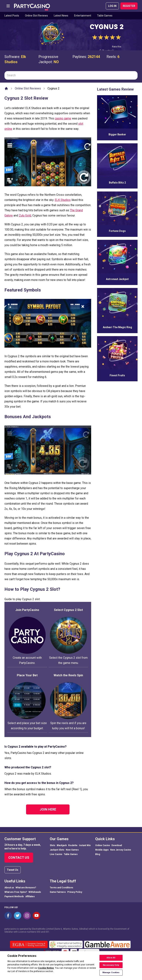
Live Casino (56, 854)
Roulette (73, 845)
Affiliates (30, 896)
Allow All (111, 960)
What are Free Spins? (16, 892)
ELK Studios (63, 200)
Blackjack (62, 845)
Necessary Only (111, 967)
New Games (72, 850)
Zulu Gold (25, 215)
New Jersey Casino (121, 850)
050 (39, 932)
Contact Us (19, 857)
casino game (63, 118)
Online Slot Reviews (36, 16)
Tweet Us (13, 870)
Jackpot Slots (57, 850)
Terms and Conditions (61, 888)
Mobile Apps (102, 850)
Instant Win (85, 845)
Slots (53, 845)
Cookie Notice (46, 971)
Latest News (61, 16)
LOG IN (112, 6)
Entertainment (83, 16)
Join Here (48, 809)
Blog (98, 854)
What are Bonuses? (26, 888)
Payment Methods (14, 896)
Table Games (105, 16)
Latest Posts (12, 16)
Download (117, 845)
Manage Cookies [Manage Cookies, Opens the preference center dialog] (111, 975)
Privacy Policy (75, 892)
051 (47, 932)
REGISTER (129, 6)
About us (9, 888)
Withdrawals (35, 892)
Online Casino (103, 845)
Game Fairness (58, 892)
